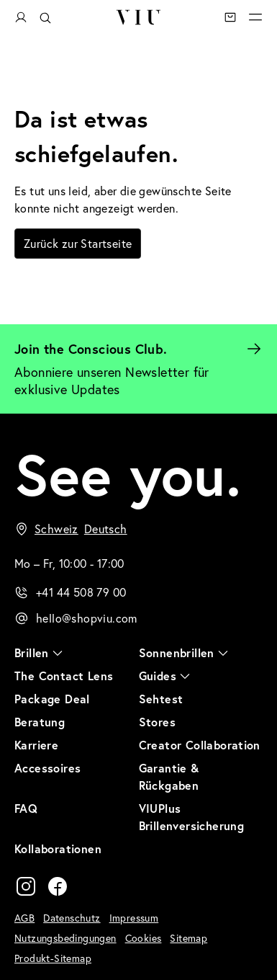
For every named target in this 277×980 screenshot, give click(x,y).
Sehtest (161, 699)
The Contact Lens (64, 676)
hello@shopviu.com (87, 618)
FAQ (26, 808)
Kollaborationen (58, 848)
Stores (157, 722)
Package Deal (52, 699)
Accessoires (47, 768)
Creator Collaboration (200, 745)
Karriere (36, 745)
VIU (138, 17)
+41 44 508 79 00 (81, 592)
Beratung (40, 722)
